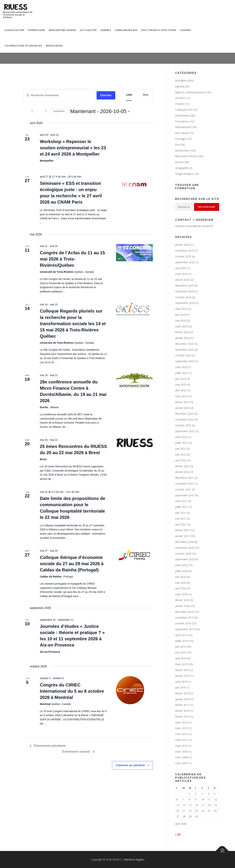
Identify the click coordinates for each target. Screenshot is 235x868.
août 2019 (181, 635)
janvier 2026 (182, 245)
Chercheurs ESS (126, 30)
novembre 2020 (185, 548)
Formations (37, 30)
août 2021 (181, 501)
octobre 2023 (183, 355)
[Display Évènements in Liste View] (129, 95)
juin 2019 (181, 647)
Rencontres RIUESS (63, 30)
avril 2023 (181, 390)
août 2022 (181, 437)
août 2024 (181, 309)
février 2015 (182, 717)
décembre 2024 (184, 286)
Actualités (88, 30)
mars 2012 (181, 734)
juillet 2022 (182, 443)
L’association (14, 30)
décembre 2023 (184, 344)
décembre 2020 (184, 542)
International (183, 127)
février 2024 (182, 332)
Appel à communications (190, 92)
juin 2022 (181, 449)
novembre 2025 (185, 251)
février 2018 (182, 693)
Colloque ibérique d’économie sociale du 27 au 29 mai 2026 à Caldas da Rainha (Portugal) (72, 564)
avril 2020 (181, 588)
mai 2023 (181, 384)
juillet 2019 (182, 641)
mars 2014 (181, 722)
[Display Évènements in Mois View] (146, 95)
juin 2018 (181, 687)
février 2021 (182, 530)
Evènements (182, 116)
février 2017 (182, 705)
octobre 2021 (183, 489)
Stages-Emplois (184, 174)
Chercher (106, 95)
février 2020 (182, 600)
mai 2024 (181, 321)
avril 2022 (181, 460)
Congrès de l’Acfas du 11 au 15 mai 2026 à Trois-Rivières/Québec (72, 259)
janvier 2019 (182, 676)
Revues (179, 162)
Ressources (54, 46)
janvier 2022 (182, 472)
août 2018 (181, 682)
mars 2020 (181, 594)
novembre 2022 (185, 419)
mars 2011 (181, 740)
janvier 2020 (182, 606)
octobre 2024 (183, 297)
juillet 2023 (182, 373)
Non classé (182, 133)
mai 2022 (181, 454)
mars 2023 (181, 396)
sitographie (182, 168)
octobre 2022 (183, 425)
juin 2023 (181, 379)
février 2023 (182, 402)
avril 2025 (181, 268)
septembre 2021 (185, 495)
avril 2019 (181, 658)
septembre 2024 (185, 303)
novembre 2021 (185, 484)
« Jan (178, 834)
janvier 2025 (182, 280)
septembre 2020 (185, 559)
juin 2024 (181, 315)
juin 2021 (181, 513)
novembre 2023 (185, 350)
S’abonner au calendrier (131, 765)
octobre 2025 (183, 256)
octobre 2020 (183, 554)
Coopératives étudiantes (23, 46)
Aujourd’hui (59, 111)
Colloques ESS (184, 110)
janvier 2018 (182, 699)
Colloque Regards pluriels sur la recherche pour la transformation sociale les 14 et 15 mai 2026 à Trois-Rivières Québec (73, 323)
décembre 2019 (184, 612)
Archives (180, 98)
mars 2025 (181, 274)
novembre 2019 (185, 617)
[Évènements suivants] (46, 111)
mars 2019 (181, 664)
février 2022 (182, 466)
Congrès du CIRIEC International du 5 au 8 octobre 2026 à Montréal (72, 691)
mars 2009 (181, 752)
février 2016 (182, 711)
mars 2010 (181, 746)
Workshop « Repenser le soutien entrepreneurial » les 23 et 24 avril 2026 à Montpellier (73, 148)
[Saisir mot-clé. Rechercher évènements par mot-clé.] (60, 95)
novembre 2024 (185, 291)
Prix (177, 145)
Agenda (106, 30)
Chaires (186, 30)
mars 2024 (181, 326)
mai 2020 (181, 583)
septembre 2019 (185, 629)
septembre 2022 (185, 431)
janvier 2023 (182, 408)
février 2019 (182, 670)
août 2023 (181, 367)
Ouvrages (181, 139)
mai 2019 (181, 652)
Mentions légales (134, 859)
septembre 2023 (185, 361)
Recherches (182, 150)
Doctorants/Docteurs (159, 30)
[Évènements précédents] (32, 111)
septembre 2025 (185, 262)
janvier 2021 (182, 536)
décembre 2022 (184, 414)
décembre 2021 (184, 478)
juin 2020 (181, 577)
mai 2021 (181, 519)
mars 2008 (181, 757)
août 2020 (181, 565)
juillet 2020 (182, 571)
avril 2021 (181, 524)
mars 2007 (181, 763)
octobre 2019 (183, 623)
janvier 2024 (182, 338)
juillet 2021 (182, 507)
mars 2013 (181, 728)
